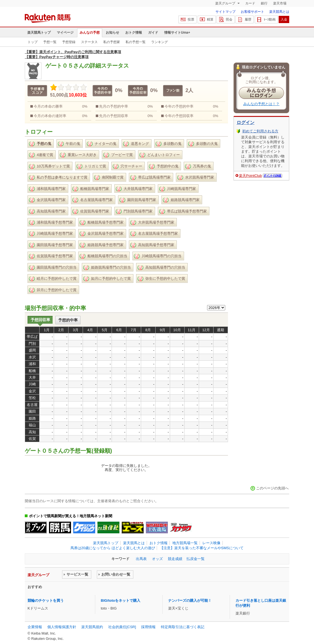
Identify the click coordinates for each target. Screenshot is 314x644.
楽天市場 (280, 3)
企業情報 (35, 627)
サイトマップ (225, 12)
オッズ (157, 559)
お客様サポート (252, 12)
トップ (33, 42)
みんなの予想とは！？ (261, 104)
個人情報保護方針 (62, 627)
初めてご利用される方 (260, 131)
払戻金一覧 (196, 559)
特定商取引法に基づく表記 (183, 627)
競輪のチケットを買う (46, 600)
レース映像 (211, 543)
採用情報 (148, 627)
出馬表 (141, 559)
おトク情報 (134, 33)
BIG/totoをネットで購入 (121, 600)
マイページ (65, 33)
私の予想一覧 (136, 42)
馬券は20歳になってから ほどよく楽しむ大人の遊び (113, 548)
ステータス (89, 42)
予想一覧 (50, 42)
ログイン (246, 122)
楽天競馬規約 (92, 627)
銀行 (264, 3)
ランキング (160, 42)
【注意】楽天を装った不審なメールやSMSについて (202, 548)
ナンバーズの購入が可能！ (190, 600)
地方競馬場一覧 (185, 543)
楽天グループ (226, 3)
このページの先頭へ (272, 488)
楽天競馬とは (279, 12)
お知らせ (112, 33)
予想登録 (69, 42)
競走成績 (175, 559)
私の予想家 (112, 42)
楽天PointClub (250, 176)
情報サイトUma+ (177, 33)
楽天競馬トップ (39, 33)
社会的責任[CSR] (122, 627)
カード (250, 3)
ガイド (153, 33)
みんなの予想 (90, 33)
